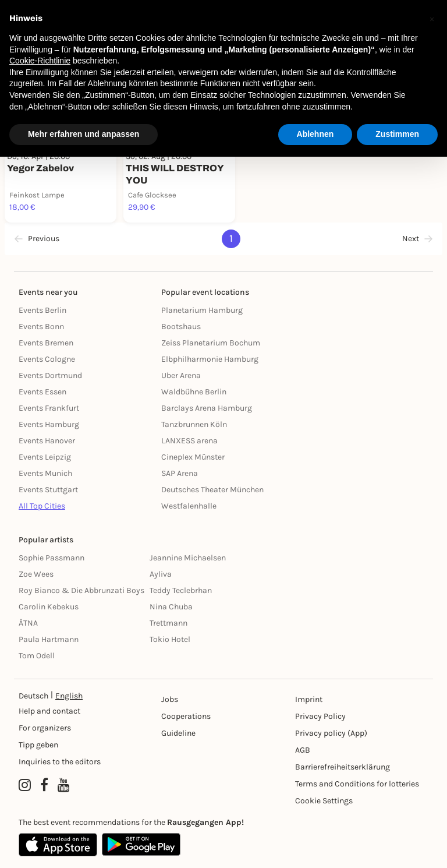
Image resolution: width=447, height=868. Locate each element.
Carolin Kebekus (49, 607)
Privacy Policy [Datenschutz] (320, 716)
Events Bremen (46, 343)
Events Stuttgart (48, 490)
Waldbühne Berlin (194, 392)
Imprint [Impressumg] (309, 699)
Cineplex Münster (193, 457)
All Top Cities (42, 506)
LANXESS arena (189, 441)
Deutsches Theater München (212, 490)
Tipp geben (38, 745)
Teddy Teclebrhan (181, 590)
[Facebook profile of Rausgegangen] (44, 785)
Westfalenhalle (189, 506)
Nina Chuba (171, 607)
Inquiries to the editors (60, 762)
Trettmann (168, 623)
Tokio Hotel (170, 639)
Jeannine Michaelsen (188, 558)
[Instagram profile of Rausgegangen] (25, 785)
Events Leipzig (45, 457)
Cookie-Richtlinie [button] (40, 61)
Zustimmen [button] (397, 134)
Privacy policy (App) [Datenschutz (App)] (331, 733)
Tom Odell (37, 656)
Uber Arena (181, 375)
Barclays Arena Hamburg (207, 408)
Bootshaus (181, 327)
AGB (303, 750)
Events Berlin (42, 310)
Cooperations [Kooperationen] (186, 716)
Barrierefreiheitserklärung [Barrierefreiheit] (343, 767)
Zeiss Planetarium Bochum (211, 343)
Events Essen (42, 392)
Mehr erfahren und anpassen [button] (84, 134)
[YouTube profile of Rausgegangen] (64, 785)
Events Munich (45, 473)
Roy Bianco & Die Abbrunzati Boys (81, 590)
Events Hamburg (49, 424)
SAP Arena (180, 473)
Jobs (170, 699)
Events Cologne (47, 359)
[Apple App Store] (58, 845)
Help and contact (49, 711)
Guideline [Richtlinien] (178, 733)
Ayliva (161, 574)
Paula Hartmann (49, 639)
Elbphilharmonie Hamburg (210, 359)
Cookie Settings (324, 801)
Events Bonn (41, 327)
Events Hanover (47, 441)
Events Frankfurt (49, 408)
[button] (432, 19)
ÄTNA (28, 623)
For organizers (45, 728)
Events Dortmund (50, 375)
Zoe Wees (36, 574)
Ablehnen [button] (315, 134)
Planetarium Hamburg (202, 310)
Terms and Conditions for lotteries (357, 784)
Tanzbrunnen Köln (194, 424)
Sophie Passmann (52, 558)
